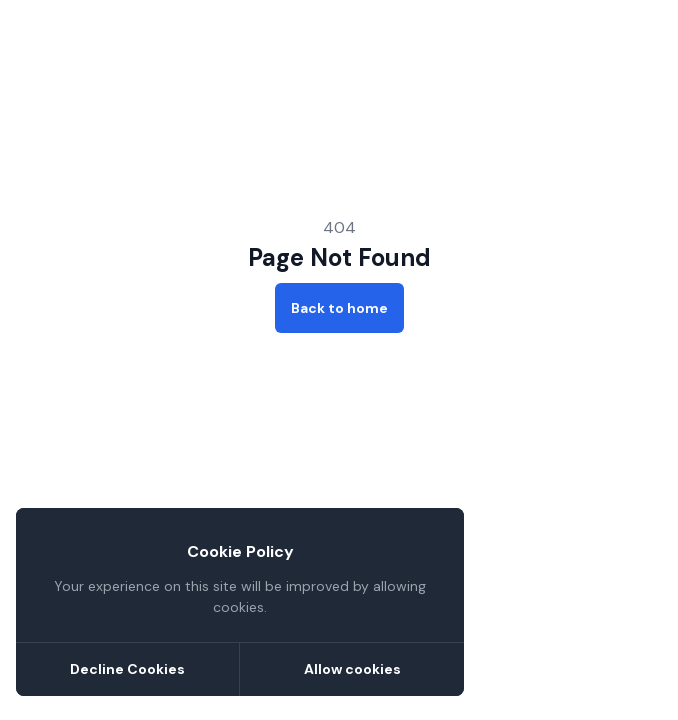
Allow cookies (352, 669)
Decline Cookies (127, 669)
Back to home (339, 308)
